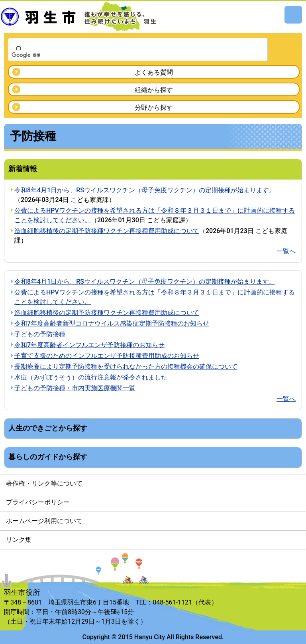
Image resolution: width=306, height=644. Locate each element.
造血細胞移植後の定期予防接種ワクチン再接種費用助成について (107, 231)
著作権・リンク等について (44, 483)
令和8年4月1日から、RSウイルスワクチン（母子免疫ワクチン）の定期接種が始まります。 (145, 190)
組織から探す (154, 90)
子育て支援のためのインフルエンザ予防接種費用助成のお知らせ (107, 356)
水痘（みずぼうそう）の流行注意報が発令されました (91, 377)
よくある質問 (154, 72)
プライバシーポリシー (38, 502)
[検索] (127, 55)
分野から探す (154, 108)
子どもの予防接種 (40, 334)
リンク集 (19, 540)
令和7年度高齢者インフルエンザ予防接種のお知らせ (89, 345)
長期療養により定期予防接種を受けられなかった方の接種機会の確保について (126, 366)
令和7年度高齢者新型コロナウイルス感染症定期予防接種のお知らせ (112, 323)
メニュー (293, 15)
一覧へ (286, 251)
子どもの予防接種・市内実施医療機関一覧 (75, 388)
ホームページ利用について (44, 521)
